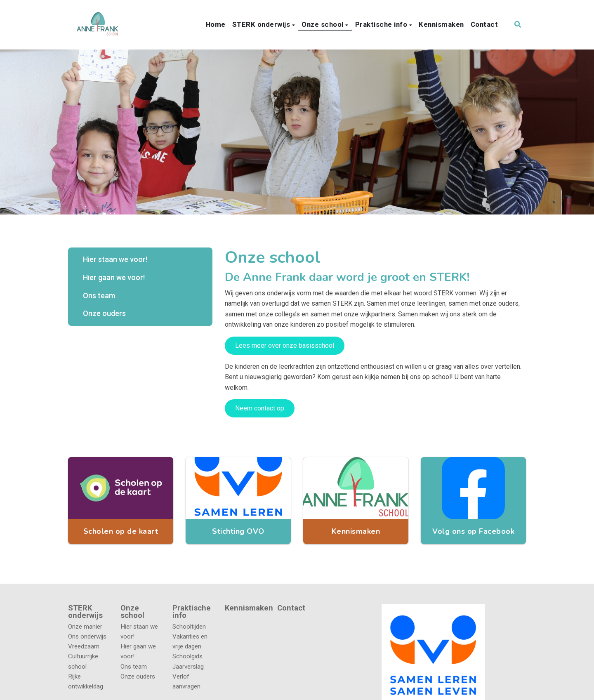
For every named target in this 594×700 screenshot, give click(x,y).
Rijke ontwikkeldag (86, 681)
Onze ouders (104, 313)
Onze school (323, 24)
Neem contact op (260, 408)
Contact (484, 24)
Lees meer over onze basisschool (285, 345)
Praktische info (382, 24)
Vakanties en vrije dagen (190, 641)
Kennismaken (441, 24)
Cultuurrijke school (83, 661)
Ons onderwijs (87, 636)
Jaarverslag (188, 667)
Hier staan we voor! (115, 259)
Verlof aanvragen (186, 681)
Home (216, 24)
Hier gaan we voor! (114, 277)
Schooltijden (189, 627)
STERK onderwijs (262, 24)
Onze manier (85, 627)
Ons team (99, 296)
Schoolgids (187, 656)
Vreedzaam (84, 646)
